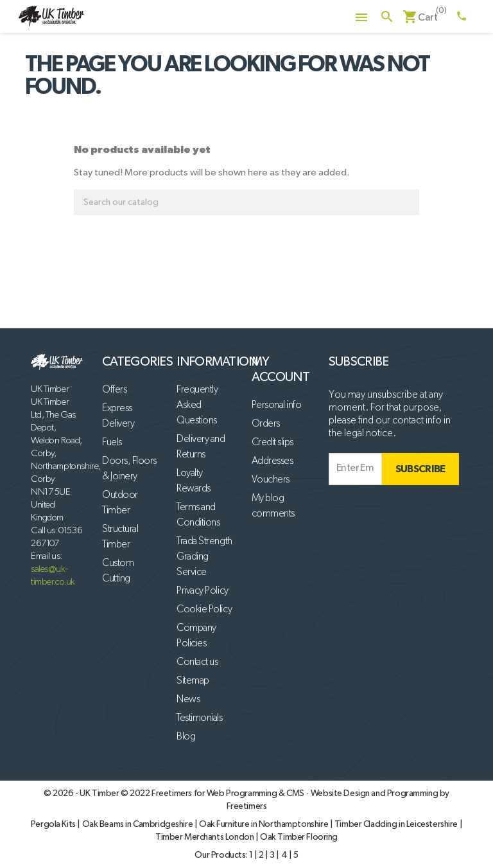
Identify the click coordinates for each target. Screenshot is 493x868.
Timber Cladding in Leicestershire (397, 824)
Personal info (277, 405)
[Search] (246, 202)
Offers (114, 390)
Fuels (112, 443)
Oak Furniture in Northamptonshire (264, 824)
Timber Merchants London (205, 837)
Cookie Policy (204, 610)
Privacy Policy (202, 591)
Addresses (272, 461)
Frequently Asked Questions (197, 405)
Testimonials (199, 718)
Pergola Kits (54, 824)
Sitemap (193, 681)
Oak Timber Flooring (299, 837)
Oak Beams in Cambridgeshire (138, 824)
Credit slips (272, 443)
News (188, 700)
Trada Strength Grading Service (204, 557)
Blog (186, 737)
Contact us (197, 662)
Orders (266, 424)
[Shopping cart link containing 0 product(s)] (420, 18)
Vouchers (271, 480)
